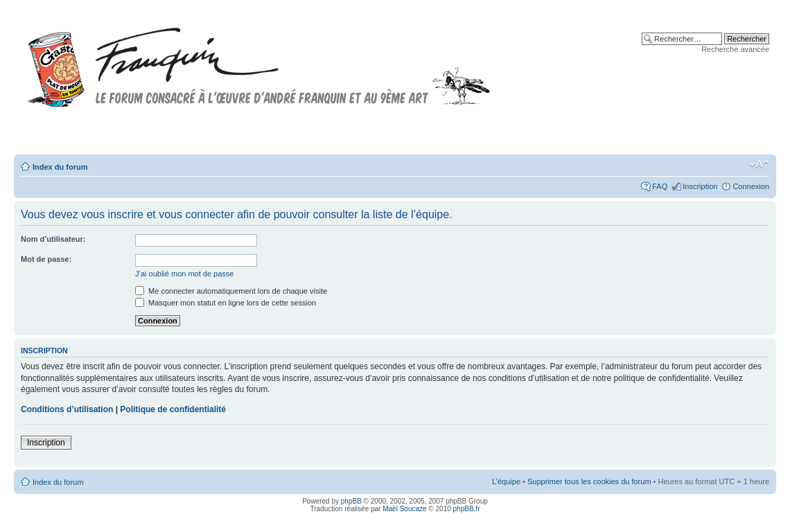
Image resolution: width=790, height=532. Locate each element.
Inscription (700, 186)
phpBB (351, 501)
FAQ (660, 186)
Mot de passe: (46, 259)
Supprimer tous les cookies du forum (589, 481)
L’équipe (506, 481)
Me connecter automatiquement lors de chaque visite (231, 291)
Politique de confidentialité (173, 409)
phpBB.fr (467, 509)
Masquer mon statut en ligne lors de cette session (226, 303)
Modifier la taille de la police (759, 164)
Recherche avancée (735, 49)
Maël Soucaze (404, 509)
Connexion (751, 186)
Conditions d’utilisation (67, 409)
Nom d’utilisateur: (53, 239)
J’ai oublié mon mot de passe (184, 274)
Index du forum (60, 167)
